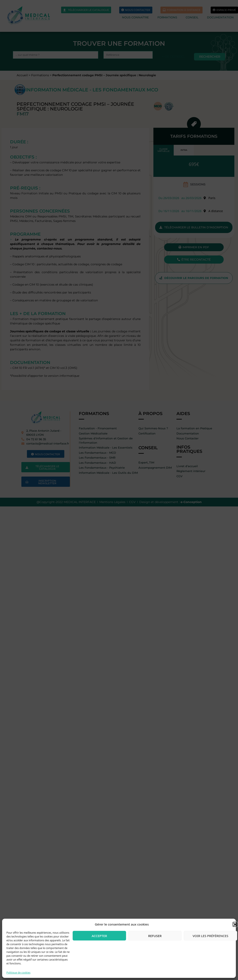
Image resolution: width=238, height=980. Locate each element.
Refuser (155, 936)
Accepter (99, 936)
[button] (235, 924)
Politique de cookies (18, 973)
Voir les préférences (211, 936)
